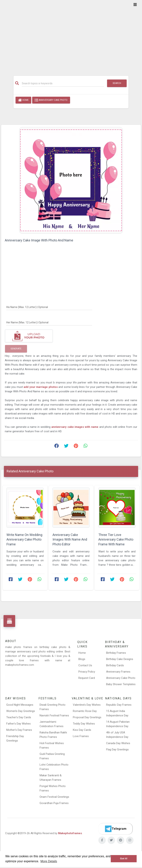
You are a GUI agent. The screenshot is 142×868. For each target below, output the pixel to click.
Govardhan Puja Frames (54, 803)
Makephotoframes (70, 833)
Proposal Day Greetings (87, 717)
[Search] (63, 83)
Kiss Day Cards (82, 730)
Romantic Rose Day (85, 711)
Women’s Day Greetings (21, 711)
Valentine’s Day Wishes (87, 705)
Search (117, 83)
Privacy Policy (87, 672)
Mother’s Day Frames (19, 730)
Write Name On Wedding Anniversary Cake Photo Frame (24, 539)
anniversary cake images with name (75, 427)
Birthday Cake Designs (120, 659)
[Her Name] (49, 322)
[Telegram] (115, 829)
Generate (16, 349)
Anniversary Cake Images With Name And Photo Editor (70, 539)
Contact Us (85, 665)
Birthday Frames (116, 653)
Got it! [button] (124, 858)
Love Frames (81, 736)
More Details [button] (49, 861)
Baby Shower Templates (121, 684)
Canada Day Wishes (118, 743)
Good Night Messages (20, 705)
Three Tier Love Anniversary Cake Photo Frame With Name (116, 539)
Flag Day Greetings (117, 749)
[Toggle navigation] (135, 5)
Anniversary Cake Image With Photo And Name (39, 240)
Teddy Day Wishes (84, 724)
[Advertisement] (71, 35)
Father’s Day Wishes (18, 724)
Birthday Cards (115, 665)
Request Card (87, 678)
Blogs (82, 659)
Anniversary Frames (118, 672)
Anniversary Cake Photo (51, 100)
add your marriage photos (41, 387)
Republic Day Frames (119, 705)
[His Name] (49, 307)
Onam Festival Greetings (54, 797)
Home (23, 100)
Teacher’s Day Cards (19, 717)
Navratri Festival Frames (54, 715)
